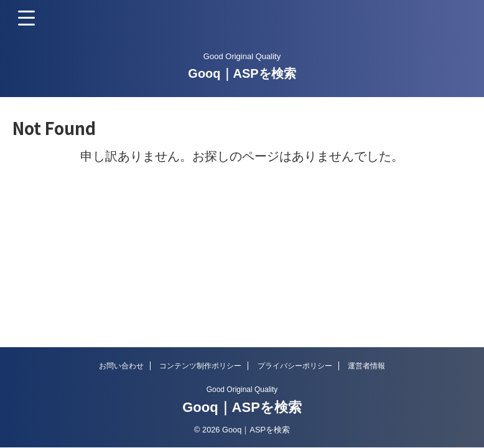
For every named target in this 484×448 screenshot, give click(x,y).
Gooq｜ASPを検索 (242, 73)
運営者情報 (366, 366)
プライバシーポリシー (295, 366)
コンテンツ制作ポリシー (200, 366)
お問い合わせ (121, 366)
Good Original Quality (242, 390)
